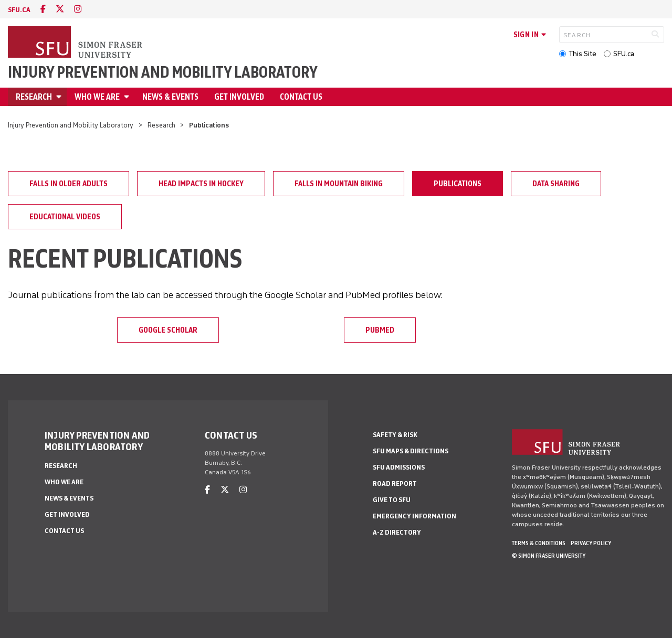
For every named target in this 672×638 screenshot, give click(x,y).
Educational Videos (65, 217)
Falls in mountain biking (339, 184)
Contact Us (301, 97)
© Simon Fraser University (549, 556)
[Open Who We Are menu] (128, 97)
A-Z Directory (397, 532)
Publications (458, 184)
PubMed (380, 330)
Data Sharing (556, 184)
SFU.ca (624, 54)
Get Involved (239, 97)
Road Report (395, 483)
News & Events (170, 97)
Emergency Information (414, 516)
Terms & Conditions (539, 543)
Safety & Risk (395, 435)
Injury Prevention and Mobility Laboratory (163, 72)
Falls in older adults (69, 184)
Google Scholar (168, 330)
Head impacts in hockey (201, 184)
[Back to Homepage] (76, 43)
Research (34, 97)
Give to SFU (392, 500)
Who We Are (97, 97)
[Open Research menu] (60, 97)
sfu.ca (19, 10)
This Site (582, 54)
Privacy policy (591, 543)
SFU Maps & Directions (411, 451)
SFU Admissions (399, 467)
